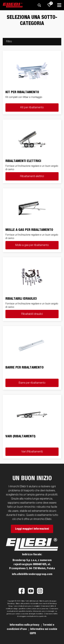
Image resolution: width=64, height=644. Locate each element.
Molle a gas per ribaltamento (32, 245)
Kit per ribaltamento (32, 108)
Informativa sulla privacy (25, 625)
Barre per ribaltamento (32, 383)
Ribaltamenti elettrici (32, 176)
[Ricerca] (39, 5)
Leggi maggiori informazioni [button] (32, 529)
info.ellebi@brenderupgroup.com (32, 574)
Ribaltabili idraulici (32, 314)
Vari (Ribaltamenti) (32, 452)
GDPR (33, 633)
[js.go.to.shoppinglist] (49, 5)
